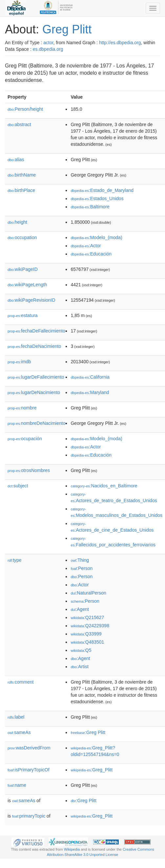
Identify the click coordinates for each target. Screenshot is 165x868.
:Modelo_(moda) (96, 237)
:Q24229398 (90, 626)
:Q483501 (87, 642)
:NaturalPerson (88, 593)
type (15, 560)
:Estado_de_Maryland (102, 190)
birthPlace (21, 190)
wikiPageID (23, 269)
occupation (22, 237)
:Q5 (81, 650)
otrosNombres (29, 470)
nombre (22, 408)
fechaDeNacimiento (34, 346)
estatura (23, 315)
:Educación (91, 254)
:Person (82, 568)
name (17, 785)
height (17, 222)
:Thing (80, 560)
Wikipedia (72, 849)
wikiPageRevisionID (31, 300)
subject (18, 486)
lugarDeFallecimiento (36, 377)
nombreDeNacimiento (36, 423)
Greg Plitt (67, 29)
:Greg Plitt (88, 732)
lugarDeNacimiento (34, 392)
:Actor (86, 246)
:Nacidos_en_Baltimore (104, 486)
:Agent (80, 609)
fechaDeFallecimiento (36, 331)
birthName (22, 175)
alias (16, 160)
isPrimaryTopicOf (29, 770)
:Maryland (90, 392)
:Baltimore (90, 207)
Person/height (25, 109)
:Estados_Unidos (97, 198)
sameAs (19, 732)
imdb (19, 362)
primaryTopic (29, 816)
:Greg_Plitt (92, 770)
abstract (19, 124)
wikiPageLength (27, 285)
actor (48, 43)
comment (21, 682)
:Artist (79, 667)
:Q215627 (87, 617)
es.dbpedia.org (48, 49)
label (16, 717)
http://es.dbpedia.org (120, 43)
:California (90, 377)
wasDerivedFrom (29, 748)
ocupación (25, 439)
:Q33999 (86, 634)
